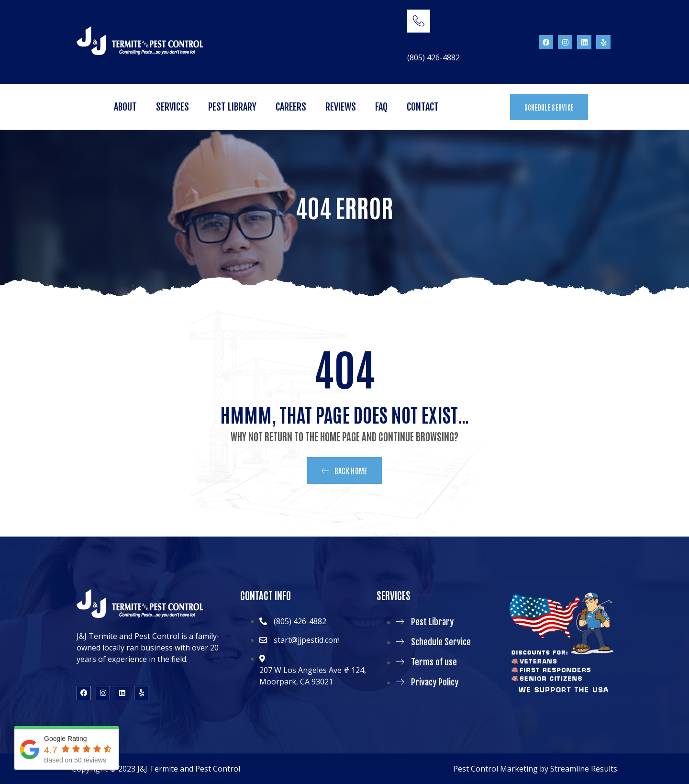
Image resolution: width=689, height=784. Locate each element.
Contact (423, 107)
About (125, 107)
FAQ (381, 107)
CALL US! (422, 45)
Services (172, 107)
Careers (291, 107)
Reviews (341, 107)
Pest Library (232, 107)
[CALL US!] (419, 21)
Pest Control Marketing (495, 769)
